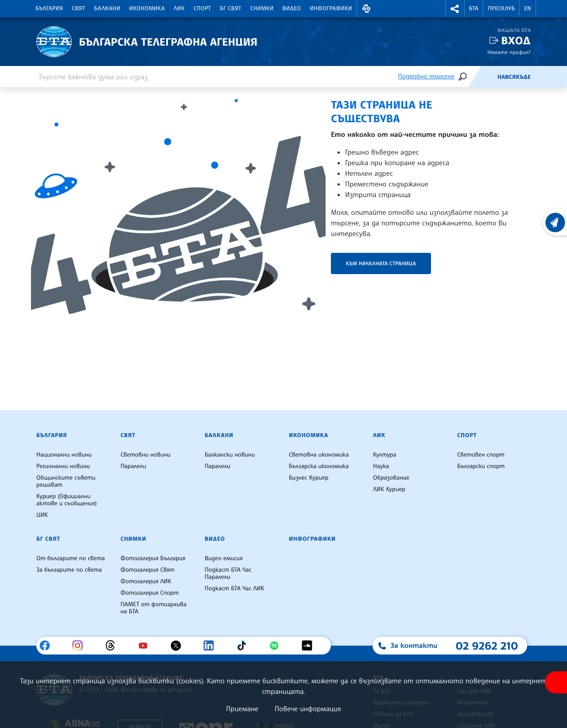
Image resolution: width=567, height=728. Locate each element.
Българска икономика (319, 466)
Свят (78, 8)
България (49, 8)
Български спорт (481, 466)
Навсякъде (514, 77)
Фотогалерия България (153, 558)
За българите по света (69, 570)
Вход (516, 41)
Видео (292, 8)
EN (528, 8)
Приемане (242, 709)
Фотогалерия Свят (148, 570)
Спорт (202, 8)
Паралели (133, 466)
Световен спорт (481, 455)
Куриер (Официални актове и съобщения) (66, 500)
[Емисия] (483, 77)
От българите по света (71, 558)
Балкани (107, 8)
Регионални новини (63, 466)
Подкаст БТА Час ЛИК (235, 589)
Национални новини (64, 455)
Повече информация (308, 709)
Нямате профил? (509, 52)
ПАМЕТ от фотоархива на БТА (153, 608)
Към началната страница (381, 263)
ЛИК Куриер (389, 489)
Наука (381, 466)
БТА (474, 8)
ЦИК (42, 515)
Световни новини (146, 455)
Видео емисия (224, 558)
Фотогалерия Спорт (150, 593)
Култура (385, 455)
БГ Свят (231, 8)
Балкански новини (230, 455)
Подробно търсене (426, 76)
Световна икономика (319, 455)
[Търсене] (462, 76)
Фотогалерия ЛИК (146, 581)
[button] (366, 9)
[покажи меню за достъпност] (556, 682)
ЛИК (179, 8)
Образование (391, 478)
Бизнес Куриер (309, 478)
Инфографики (331, 8)
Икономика (147, 8)
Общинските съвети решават (66, 481)
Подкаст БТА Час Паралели (228, 573)
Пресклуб (501, 8)
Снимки (262, 8)
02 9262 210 (487, 646)
